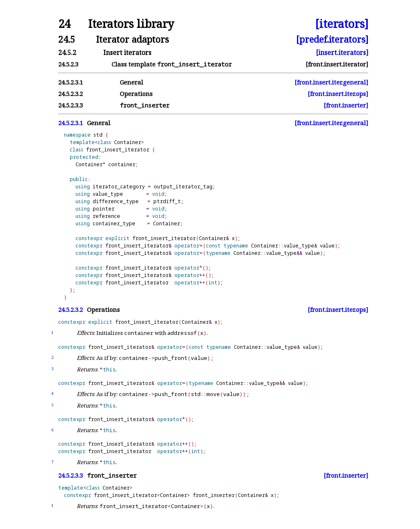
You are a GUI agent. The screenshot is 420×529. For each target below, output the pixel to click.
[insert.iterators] (342, 53)
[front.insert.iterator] (337, 64)
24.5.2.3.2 (71, 94)
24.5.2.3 (68, 64)
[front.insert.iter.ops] (338, 94)
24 (64, 24)
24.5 (67, 39)
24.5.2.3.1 (71, 82)
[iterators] (342, 24)
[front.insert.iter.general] (331, 82)
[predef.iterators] (332, 39)
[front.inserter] (346, 105)
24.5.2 (67, 53)
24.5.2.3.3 (71, 105)
